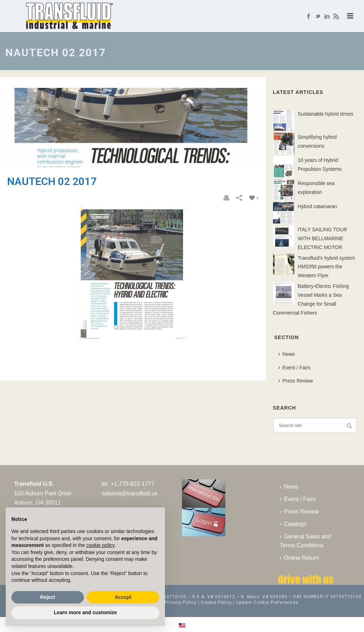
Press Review (296, 381)
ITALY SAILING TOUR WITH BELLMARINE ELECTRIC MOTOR (323, 238)
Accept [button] (123, 597)
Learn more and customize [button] (85, 612)
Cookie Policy (216, 602)
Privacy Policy (181, 602)
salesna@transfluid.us (130, 493)
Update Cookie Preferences (267, 602)
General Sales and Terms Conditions (306, 541)
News (287, 354)
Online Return (299, 558)
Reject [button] (48, 597)
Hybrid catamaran (318, 206)
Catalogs (293, 524)
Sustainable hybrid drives (326, 114)
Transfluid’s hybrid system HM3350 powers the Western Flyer (326, 267)
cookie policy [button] (100, 545)
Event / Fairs (295, 368)
